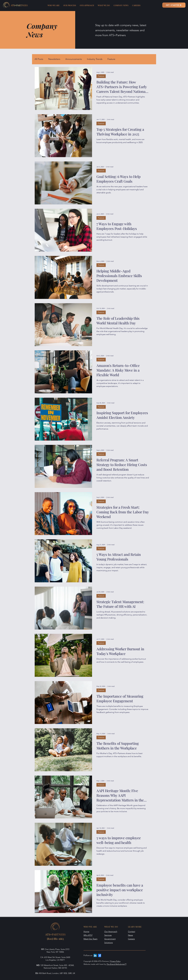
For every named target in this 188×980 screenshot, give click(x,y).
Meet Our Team (91, 939)
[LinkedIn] (95, 955)
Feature (111, 59)
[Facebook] (100, 955)
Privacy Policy (115, 961)
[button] (54, 5)
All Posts (39, 59)
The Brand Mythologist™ (117, 964)
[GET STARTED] (174, 5)
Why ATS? (88, 935)
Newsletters (54, 59)
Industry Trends (95, 59)
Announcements (74, 59)
